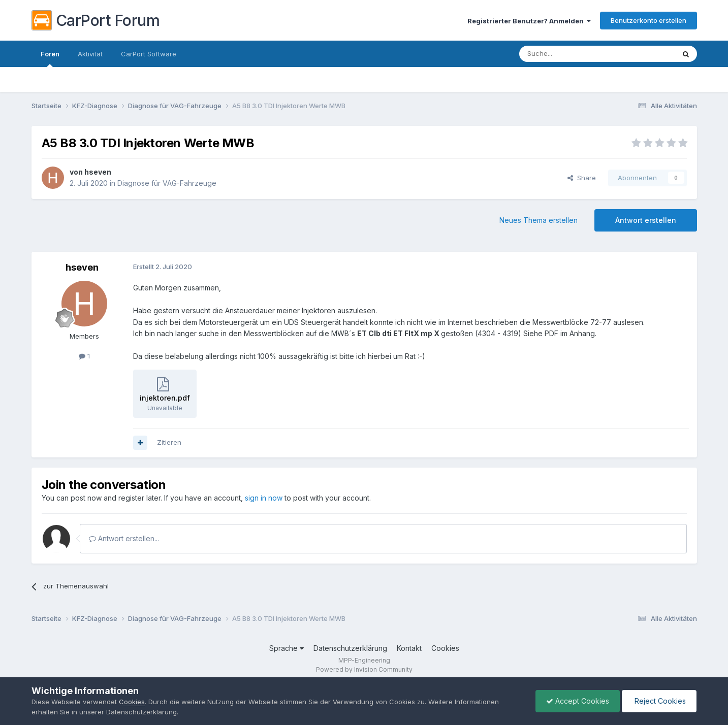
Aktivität (90, 54)
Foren (50, 58)
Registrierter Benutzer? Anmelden (529, 21)
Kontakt (409, 648)
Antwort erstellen (646, 220)
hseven (98, 172)
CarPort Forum (96, 20)
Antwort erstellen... (124, 538)
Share (582, 178)
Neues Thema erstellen (539, 220)
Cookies (445, 648)
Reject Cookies (659, 701)
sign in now (264, 498)
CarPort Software (149, 54)
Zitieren (169, 442)
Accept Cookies (578, 701)
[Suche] (571, 54)
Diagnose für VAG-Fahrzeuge (167, 183)
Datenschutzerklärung (350, 648)
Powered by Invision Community (364, 669)
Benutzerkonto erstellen (648, 20)
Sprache (287, 648)
